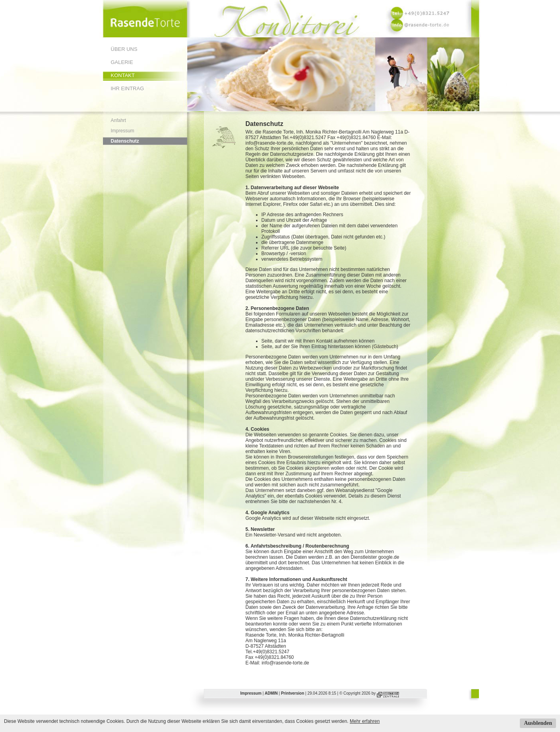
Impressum (123, 131)
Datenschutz (125, 141)
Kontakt (123, 75)
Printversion (293, 693)
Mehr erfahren (365, 721)
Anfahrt (119, 120)
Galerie (122, 62)
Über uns (124, 49)
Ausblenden (538, 723)
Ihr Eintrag (128, 88)
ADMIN (271, 693)
